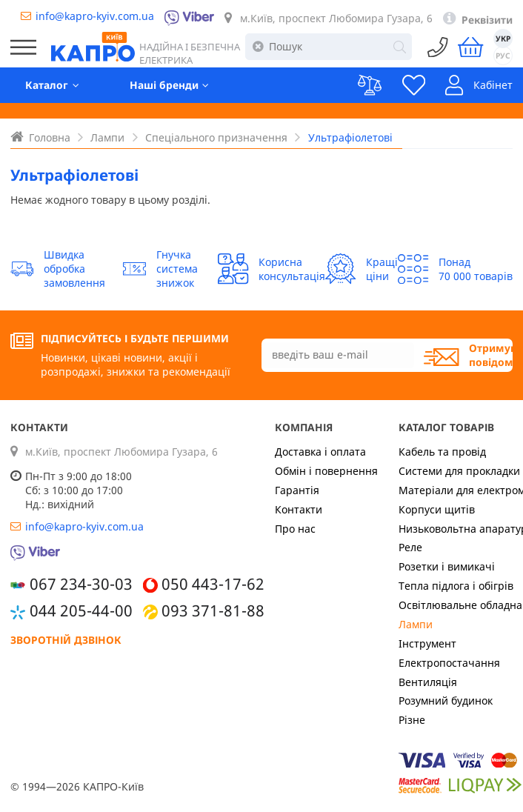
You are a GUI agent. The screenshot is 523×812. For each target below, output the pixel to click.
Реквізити (487, 20)
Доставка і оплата (320, 452)
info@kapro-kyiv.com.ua (95, 16)
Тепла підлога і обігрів (456, 586)
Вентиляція (428, 682)
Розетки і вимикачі (447, 566)
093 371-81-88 (213, 610)
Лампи (416, 624)
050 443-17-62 (213, 584)
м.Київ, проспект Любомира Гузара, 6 (336, 18)
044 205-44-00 (81, 610)
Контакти (299, 509)
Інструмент (427, 643)
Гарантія (297, 490)
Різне (412, 720)
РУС (503, 56)
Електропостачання (449, 663)
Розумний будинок (446, 700)
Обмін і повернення (326, 471)
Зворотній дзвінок (66, 640)
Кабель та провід (442, 452)
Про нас (295, 529)
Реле (410, 547)
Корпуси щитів (437, 509)
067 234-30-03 (81, 584)
